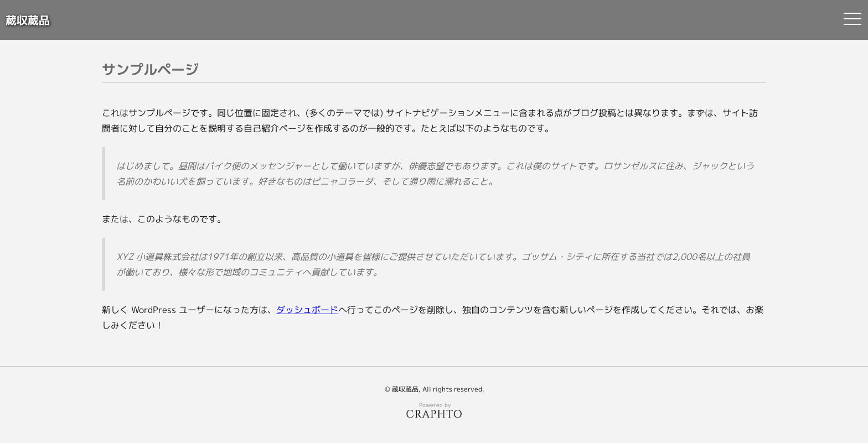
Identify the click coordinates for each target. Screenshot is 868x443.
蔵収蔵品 (28, 20)
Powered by (434, 410)
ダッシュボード (307, 310)
